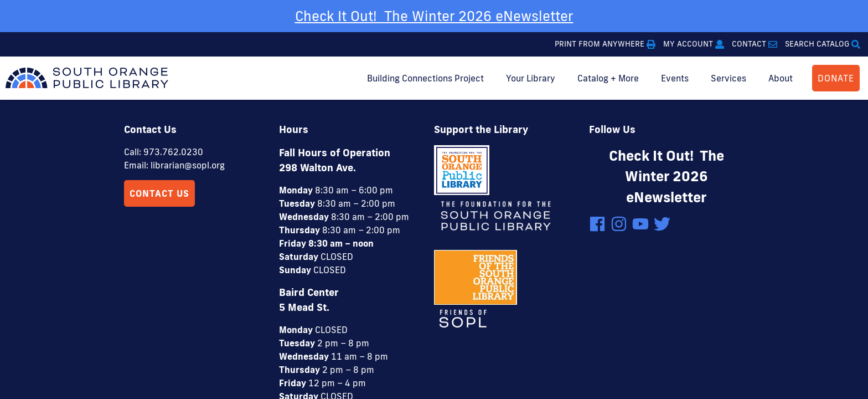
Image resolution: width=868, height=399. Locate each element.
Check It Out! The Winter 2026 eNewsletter (434, 16)
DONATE (836, 78)
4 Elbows (491, 358)
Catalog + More (608, 78)
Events (675, 78)
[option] (434, 16)
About (781, 78)
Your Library (531, 78)
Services (728, 78)
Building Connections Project (425, 78)
